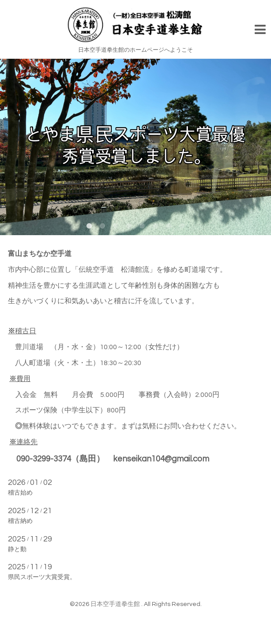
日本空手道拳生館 (116, 604)
